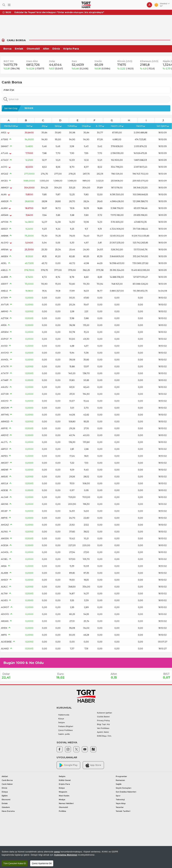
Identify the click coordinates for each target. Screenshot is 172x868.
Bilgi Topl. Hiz (103, 724)
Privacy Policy (103, 721)
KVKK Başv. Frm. (104, 736)
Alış (44, 126)
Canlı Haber (7, 784)
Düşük (86, 126)
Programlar (121, 776)
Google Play (68, 765)
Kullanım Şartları (105, 713)
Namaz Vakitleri (66, 803)
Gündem (6, 807)
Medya (62, 800)
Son (29, 126)
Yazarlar (120, 807)
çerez (57, 852)
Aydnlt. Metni (103, 732)
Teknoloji (120, 800)
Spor (118, 796)
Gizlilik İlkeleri (103, 717)
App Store (93, 765)
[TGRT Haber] (86, 5)
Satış (58, 126)
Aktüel (5, 776)
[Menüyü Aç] (9, 5)
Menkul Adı (11, 126)
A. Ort (100, 126)
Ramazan (120, 780)
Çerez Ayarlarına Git (42, 863)
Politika (62, 811)
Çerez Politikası (66, 730)
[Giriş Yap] (149, 5)
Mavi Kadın (64, 796)
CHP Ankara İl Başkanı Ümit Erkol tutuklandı (39, 12)
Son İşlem (163, 126)
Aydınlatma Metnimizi (66, 855)
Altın (46, 49)
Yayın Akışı (121, 803)
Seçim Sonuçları (123, 788)
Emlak (19, 49)
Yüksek (72, 126)
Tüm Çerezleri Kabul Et (15, 863)
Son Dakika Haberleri (126, 792)
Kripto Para (71, 49)
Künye (61, 719)
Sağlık (119, 784)
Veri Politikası (103, 728)
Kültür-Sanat (65, 780)
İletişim (62, 723)
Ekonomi (6, 800)
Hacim (140, 126)
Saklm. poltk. (64, 734)
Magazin (63, 792)
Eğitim (5, 796)
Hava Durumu (8, 811)
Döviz (56, 49)
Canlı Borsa (7, 780)
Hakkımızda (64, 715)
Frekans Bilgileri (66, 726)
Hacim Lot (117, 126)
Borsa (7, 49)
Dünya (5, 792)
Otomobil (33, 49)
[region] (86, 857)
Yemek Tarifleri (123, 811)
